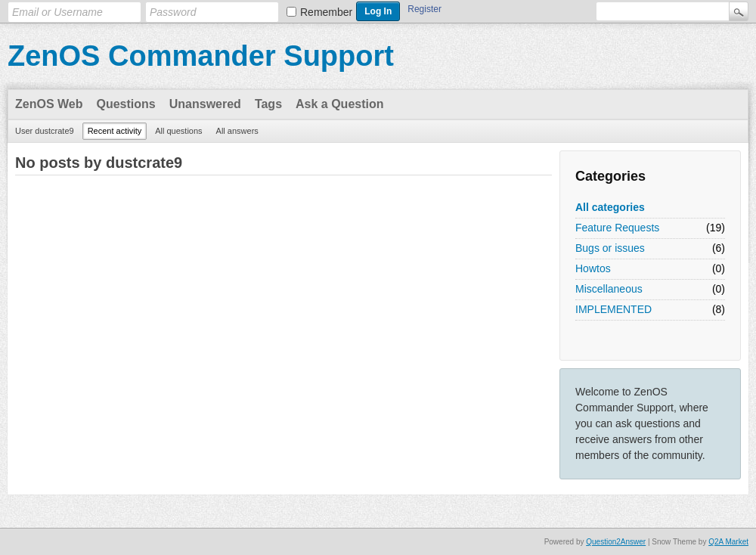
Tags (268, 104)
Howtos (593, 268)
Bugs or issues (610, 248)
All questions (178, 131)
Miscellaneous (609, 289)
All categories (610, 207)
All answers (237, 131)
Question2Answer (616, 542)
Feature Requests (617, 228)
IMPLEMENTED (613, 309)
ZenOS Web (49, 104)
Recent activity (115, 131)
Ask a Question (339, 104)
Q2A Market (728, 542)
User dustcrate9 (45, 131)
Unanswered (205, 104)
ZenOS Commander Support (201, 56)
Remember (326, 12)
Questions (126, 104)
